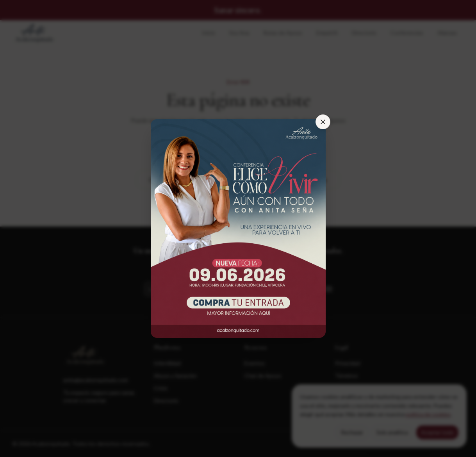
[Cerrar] (323, 122)
